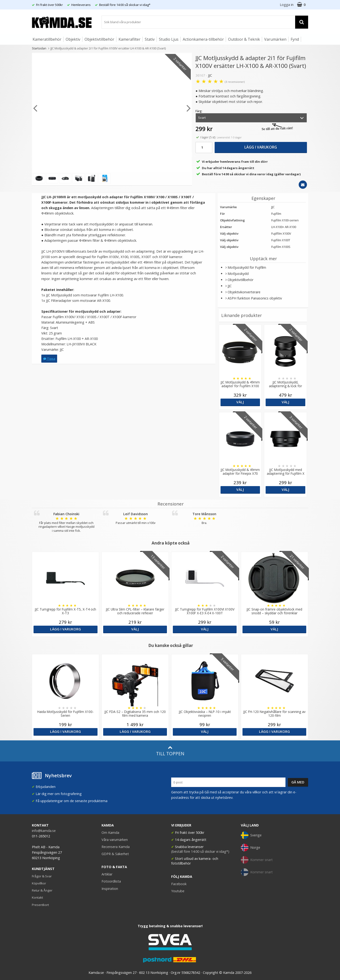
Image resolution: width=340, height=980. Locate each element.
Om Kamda (110, 833)
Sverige (251, 835)
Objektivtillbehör (99, 39)
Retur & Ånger (42, 890)
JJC (210, 75)
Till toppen (170, 751)
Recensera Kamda (116, 847)
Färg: (199, 111)
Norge (251, 848)
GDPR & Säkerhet (115, 854)
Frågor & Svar (42, 876)
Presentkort (40, 905)
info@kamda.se (44, 831)
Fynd (295, 39)
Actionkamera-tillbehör (203, 39)
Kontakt (37, 897)
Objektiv (73, 39)
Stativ (150, 39)
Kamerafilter (130, 39)
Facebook (179, 884)
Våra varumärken (115, 840)
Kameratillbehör (47, 39)
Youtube (178, 891)
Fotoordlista (111, 881)
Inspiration (110, 889)
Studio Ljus (169, 39)
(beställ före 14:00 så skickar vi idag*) (200, 851)
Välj (240, 402)
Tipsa (49, 359)
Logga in (287, 5)
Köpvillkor (39, 883)
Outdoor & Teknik (244, 39)
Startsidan (39, 48)
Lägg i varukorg (261, 147)
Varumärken (275, 39)
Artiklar (107, 874)
